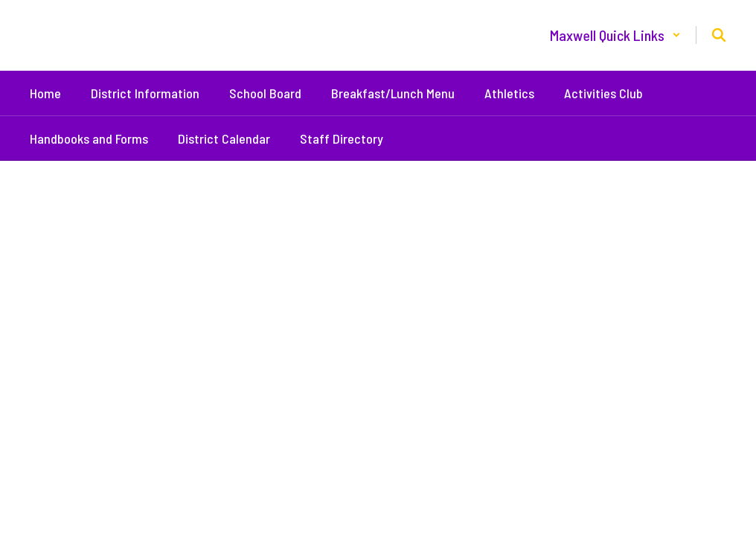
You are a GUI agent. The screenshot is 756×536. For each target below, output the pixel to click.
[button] (615, 35)
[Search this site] (719, 35)
